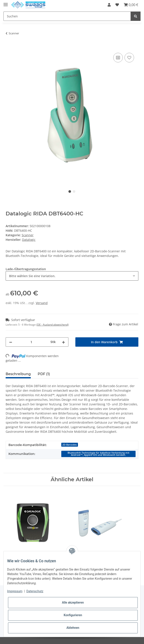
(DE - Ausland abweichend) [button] (53, 325)
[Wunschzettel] (117, 5)
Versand (42, 303)
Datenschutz (35, 591)
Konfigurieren (73, 615)
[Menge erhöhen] (63, 342)
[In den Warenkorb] (9, 47)
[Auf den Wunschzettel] (129, 58)
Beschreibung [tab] (18, 374)
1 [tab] (70, 191)
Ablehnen (73, 628)
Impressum (15, 591)
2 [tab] (74, 191)
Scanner (28, 235)
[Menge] (31, 342)
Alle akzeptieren (73, 602)
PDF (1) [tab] (44, 374)
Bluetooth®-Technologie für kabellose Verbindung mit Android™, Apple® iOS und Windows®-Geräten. (98, 454)
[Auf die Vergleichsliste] (118, 58)
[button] (109, 5)
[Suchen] (67, 16)
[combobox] (72, 276)
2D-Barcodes (70, 445)
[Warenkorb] (131, 5)
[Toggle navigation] (6, 3)
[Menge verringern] (11, 342)
